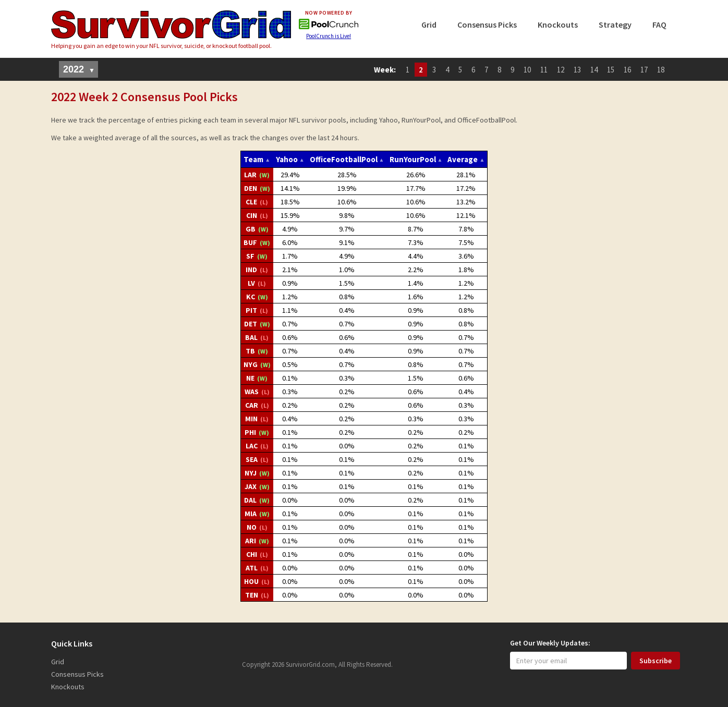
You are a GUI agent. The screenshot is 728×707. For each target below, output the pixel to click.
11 (544, 70)
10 (527, 70)
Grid (429, 25)
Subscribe (656, 661)
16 (627, 70)
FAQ (659, 25)
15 (611, 70)
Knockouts (558, 25)
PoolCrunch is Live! (329, 36)
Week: (385, 70)
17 (644, 70)
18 (661, 70)
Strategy (615, 25)
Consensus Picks (487, 25)
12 (561, 70)
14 (594, 70)
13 (577, 70)
